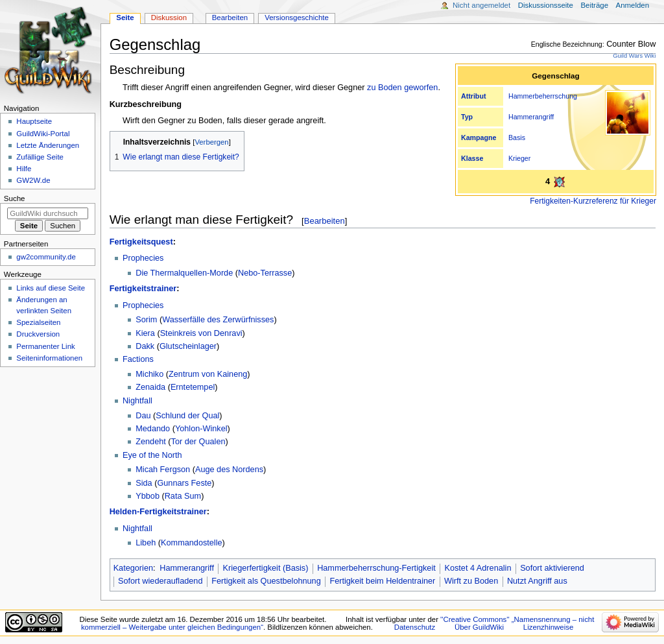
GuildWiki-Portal (43, 134)
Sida (144, 483)
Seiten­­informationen (49, 358)
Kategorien (133, 568)
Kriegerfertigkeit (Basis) (266, 568)
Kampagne (479, 137)
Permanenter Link (45, 346)
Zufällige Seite (40, 157)
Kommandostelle (192, 543)
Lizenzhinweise (548, 627)
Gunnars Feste (184, 483)
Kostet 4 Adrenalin (478, 568)
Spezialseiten (38, 322)
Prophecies (143, 258)
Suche (15, 198)
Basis (517, 137)
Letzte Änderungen (48, 145)
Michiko (149, 374)
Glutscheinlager (188, 346)
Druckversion (38, 334)
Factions (138, 359)
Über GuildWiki (479, 627)
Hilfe (24, 169)
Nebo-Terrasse (265, 273)
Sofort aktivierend (552, 568)
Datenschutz (415, 627)
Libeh (146, 543)
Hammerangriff (531, 117)
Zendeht (151, 442)
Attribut (473, 96)
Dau (143, 416)
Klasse (472, 158)
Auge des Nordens (229, 470)
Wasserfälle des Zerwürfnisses (218, 320)
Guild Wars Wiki (634, 56)
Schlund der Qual (187, 416)
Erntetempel (193, 387)
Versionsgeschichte (297, 18)
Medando (153, 429)
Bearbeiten (325, 221)
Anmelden (633, 5)
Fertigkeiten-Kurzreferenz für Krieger (593, 201)
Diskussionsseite (546, 5)
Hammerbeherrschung (543, 96)
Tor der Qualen (198, 442)
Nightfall (137, 401)
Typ (467, 117)
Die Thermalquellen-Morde (184, 273)
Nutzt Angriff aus (537, 581)
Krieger (519, 158)
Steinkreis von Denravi (201, 333)
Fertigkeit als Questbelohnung (266, 581)
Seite (125, 18)
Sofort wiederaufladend (160, 581)
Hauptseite (34, 121)
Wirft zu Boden (471, 581)
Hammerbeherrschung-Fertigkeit (376, 568)
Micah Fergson (163, 470)
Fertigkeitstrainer (143, 289)
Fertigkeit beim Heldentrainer (382, 581)
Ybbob (148, 496)
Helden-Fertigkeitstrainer (158, 512)
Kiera (145, 333)
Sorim (146, 320)
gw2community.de (46, 257)
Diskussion (169, 18)
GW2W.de (33, 180)
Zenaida (150, 387)
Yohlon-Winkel (201, 429)
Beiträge (594, 5)
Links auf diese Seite (51, 288)
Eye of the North (152, 455)
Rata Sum (183, 496)
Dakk (145, 346)
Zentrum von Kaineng (208, 374)
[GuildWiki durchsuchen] (48, 213)
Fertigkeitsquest (141, 242)
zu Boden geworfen (402, 88)
